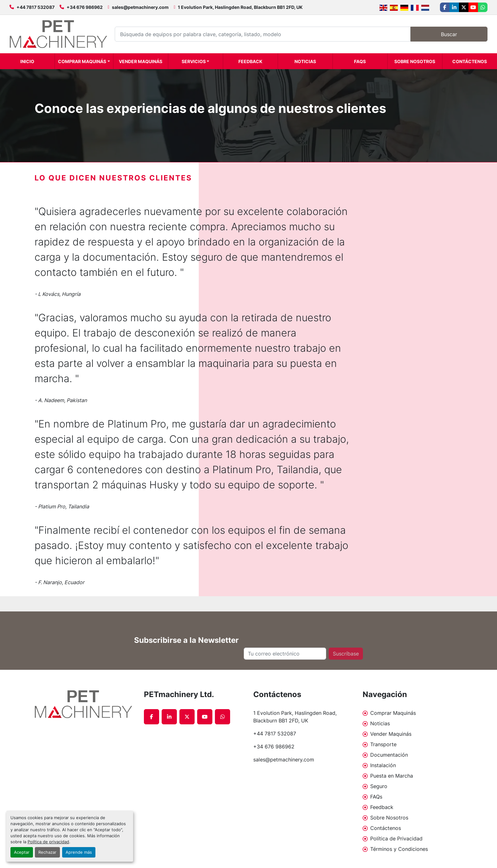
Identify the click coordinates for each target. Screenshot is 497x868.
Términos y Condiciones (399, 849)
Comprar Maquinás (82, 61)
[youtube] (473, 7)
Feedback (250, 61)
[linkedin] (454, 7)
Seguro (379, 786)
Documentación (389, 755)
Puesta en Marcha (392, 776)
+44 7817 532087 (35, 7)
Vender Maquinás (141, 61)
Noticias (305, 61)
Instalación (383, 765)
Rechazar (47, 852)
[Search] (263, 34)
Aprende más (79, 852)
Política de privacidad (48, 842)
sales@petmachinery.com (140, 7)
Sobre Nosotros (415, 61)
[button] (84, 61)
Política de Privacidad (396, 839)
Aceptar (22, 852)
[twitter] (464, 7)
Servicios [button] (194, 61)
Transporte (383, 744)
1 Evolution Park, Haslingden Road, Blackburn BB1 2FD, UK (240, 7)
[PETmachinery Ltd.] (84, 704)
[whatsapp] (483, 7)
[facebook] (445, 7)
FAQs (360, 61)
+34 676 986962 (85, 7)
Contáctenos (470, 61)
